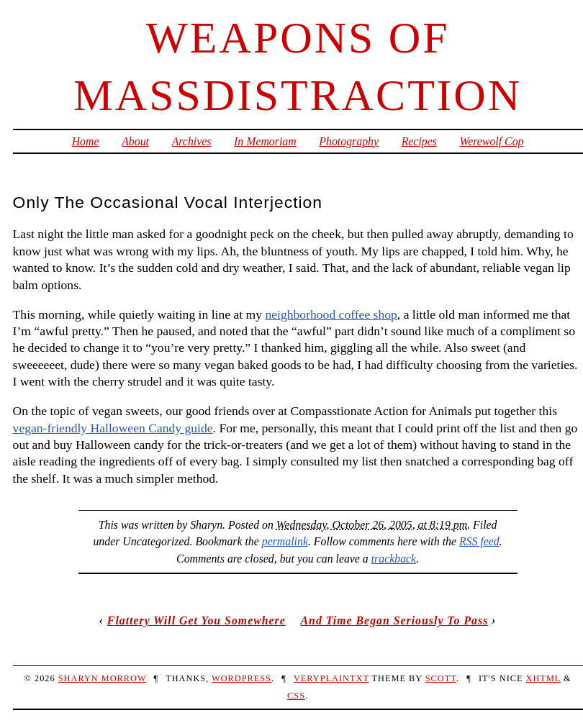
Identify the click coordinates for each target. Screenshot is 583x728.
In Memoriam (265, 141)
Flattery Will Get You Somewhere (196, 620)
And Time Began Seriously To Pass (395, 620)
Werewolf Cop (492, 141)
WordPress (241, 678)
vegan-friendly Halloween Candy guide (113, 428)
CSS (296, 696)
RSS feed (479, 541)
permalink (285, 541)
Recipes (419, 141)
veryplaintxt (331, 678)
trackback (394, 559)
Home (86, 141)
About (135, 141)
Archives (192, 141)
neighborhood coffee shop (331, 314)
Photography (349, 141)
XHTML (543, 678)
